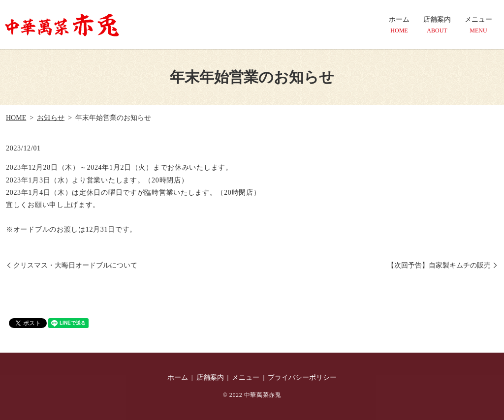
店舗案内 (437, 25)
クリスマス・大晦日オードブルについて (75, 265)
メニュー (478, 25)
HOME (16, 118)
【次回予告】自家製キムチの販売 (439, 265)
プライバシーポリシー (302, 377)
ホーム (399, 25)
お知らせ (51, 118)
